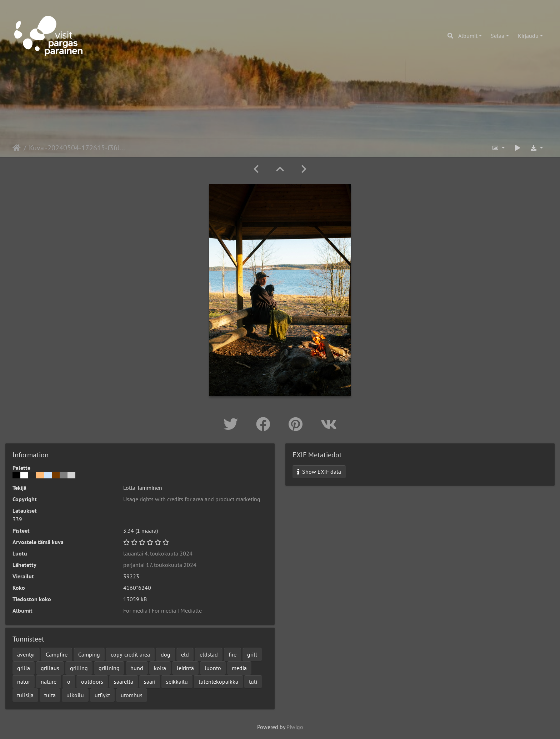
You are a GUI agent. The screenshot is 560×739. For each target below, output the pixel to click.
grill (252, 654)
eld (185, 654)
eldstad (209, 654)
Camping (89, 654)
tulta (50, 695)
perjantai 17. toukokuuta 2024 (160, 565)
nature (49, 682)
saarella (124, 682)
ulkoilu (75, 695)
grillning (109, 668)
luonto (213, 668)
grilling (79, 668)
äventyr (26, 654)
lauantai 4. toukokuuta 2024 (158, 553)
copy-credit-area (130, 654)
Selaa (497, 36)
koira (160, 668)
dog (166, 654)
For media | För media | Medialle (162, 610)
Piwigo (295, 727)
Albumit (468, 36)
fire (232, 654)
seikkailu (177, 682)
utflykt (102, 695)
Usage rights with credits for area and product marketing (192, 499)
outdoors (92, 682)
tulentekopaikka (218, 682)
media (239, 668)
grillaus (50, 668)
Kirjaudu (528, 36)
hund (137, 668)
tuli (253, 682)
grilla (24, 668)
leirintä (185, 668)
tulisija (25, 695)
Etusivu (17, 148)
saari (150, 682)
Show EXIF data (319, 472)
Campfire (57, 654)
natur (24, 682)
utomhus (132, 695)
